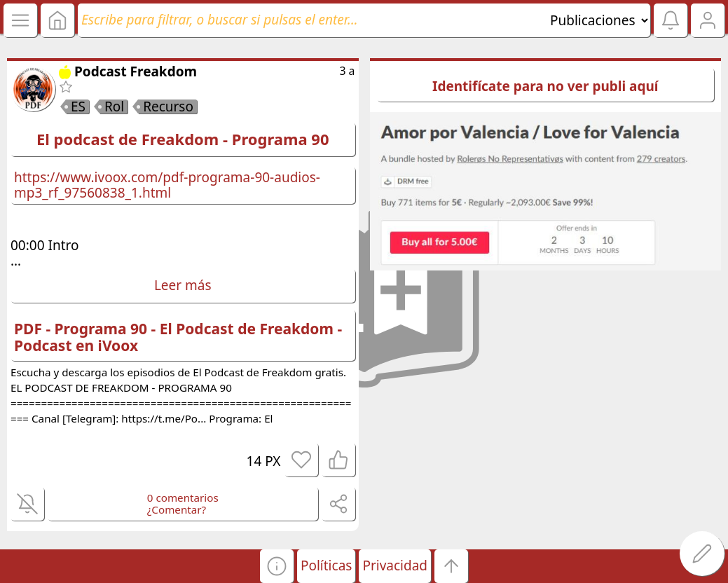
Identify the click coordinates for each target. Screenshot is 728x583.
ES (78, 107)
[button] (277, 566)
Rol (114, 107)
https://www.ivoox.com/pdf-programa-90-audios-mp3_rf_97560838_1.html (167, 185)
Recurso (168, 107)
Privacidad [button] (395, 565)
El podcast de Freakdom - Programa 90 (183, 139)
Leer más (183, 285)
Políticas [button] (326, 565)
